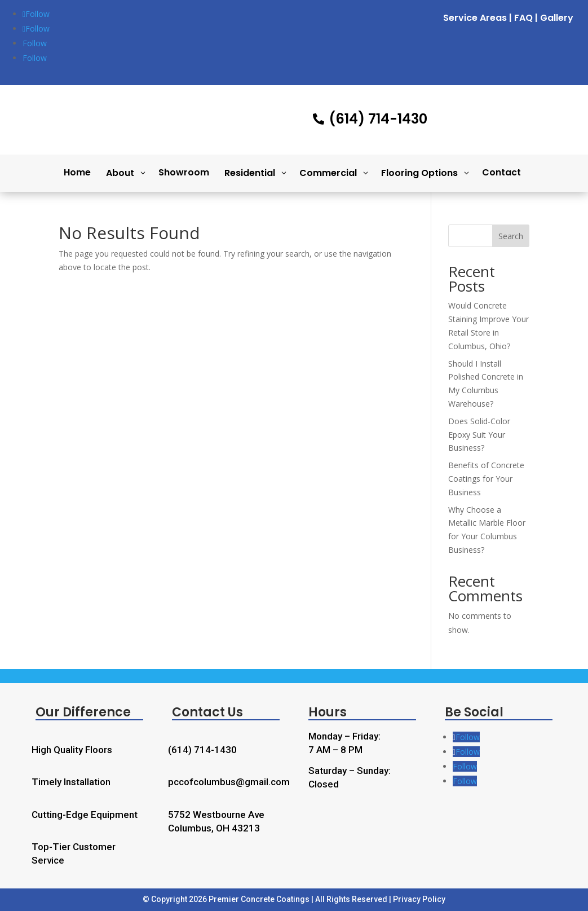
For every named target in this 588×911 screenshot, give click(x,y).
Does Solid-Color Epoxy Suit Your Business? (479, 435)
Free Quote (512, 115)
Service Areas (475, 18)
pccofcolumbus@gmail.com (229, 782)
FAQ (523, 18)
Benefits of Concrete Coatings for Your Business (486, 479)
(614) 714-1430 (202, 750)
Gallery (557, 18)
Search (511, 236)
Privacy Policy (419, 899)
